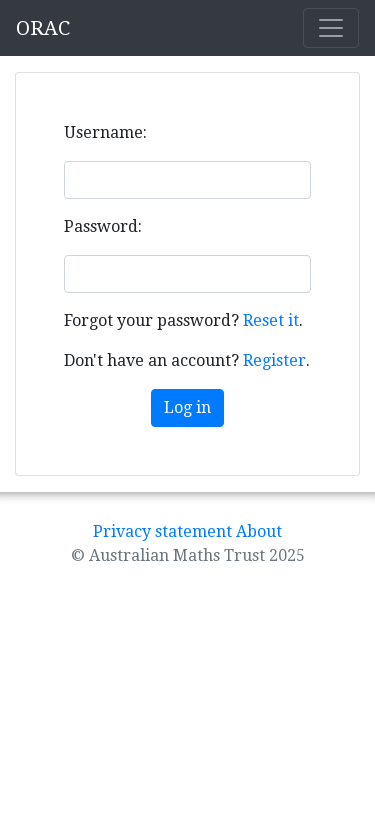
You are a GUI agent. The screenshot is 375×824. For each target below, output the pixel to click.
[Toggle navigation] (331, 28)
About (259, 531)
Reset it (271, 320)
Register (274, 360)
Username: (105, 132)
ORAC (43, 28)
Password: (103, 226)
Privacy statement (162, 531)
